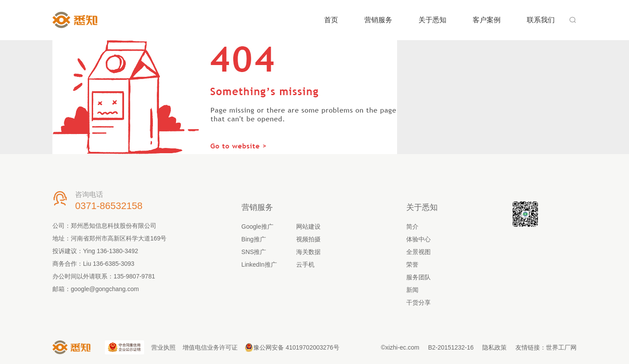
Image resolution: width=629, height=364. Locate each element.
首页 (331, 20)
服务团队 (418, 277)
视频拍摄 (308, 239)
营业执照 (163, 347)
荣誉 (412, 264)
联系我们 (541, 20)
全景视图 (418, 252)
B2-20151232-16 (451, 347)
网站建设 (308, 227)
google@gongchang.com (105, 289)
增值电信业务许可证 (210, 347)
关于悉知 (432, 20)
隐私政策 (494, 347)
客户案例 (487, 20)
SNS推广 (254, 252)
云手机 (305, 264)
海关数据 (308, 252)
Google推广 (257, 227)
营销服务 (378, 20)
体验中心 (418, 239)
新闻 (412, 290)
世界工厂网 (561, 347)
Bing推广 (254, 239)
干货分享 (418, 302)
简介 (412, 227)
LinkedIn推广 (259, 264)
